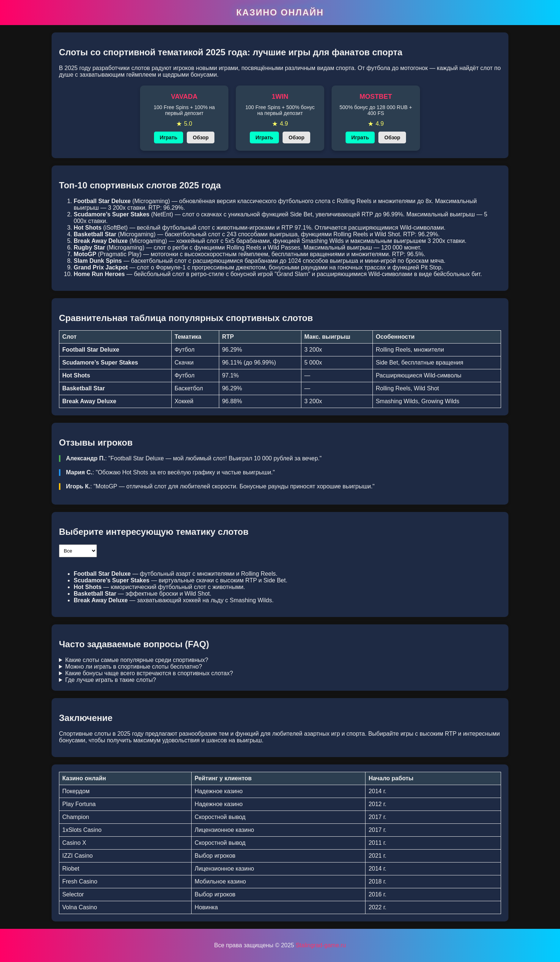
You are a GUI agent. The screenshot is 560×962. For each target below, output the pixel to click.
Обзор (201, 137)
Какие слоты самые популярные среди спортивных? (137, 660)
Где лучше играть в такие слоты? (111, 680)
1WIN (280, 97)
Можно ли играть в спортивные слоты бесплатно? (134, 667)
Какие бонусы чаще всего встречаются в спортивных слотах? (149, 673)
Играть (169, 137)
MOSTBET (376, 97)
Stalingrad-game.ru (321, 945)
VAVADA (184, 97)
